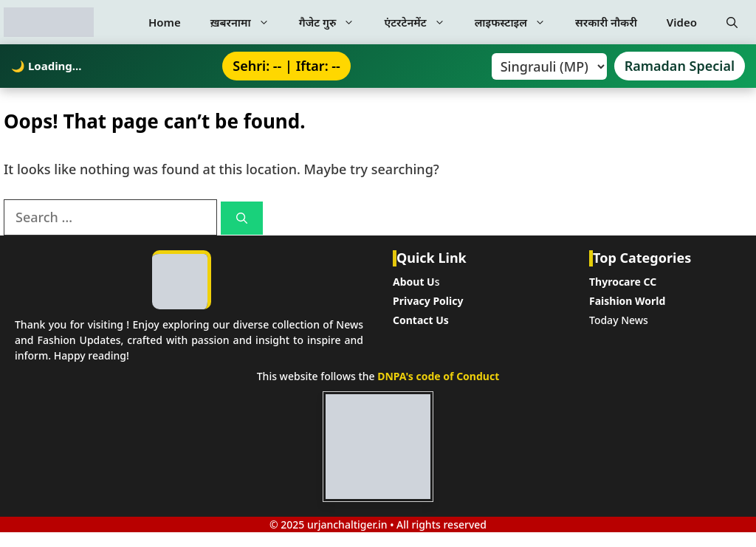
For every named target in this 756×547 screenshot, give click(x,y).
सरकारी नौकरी (606, 22)
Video (682, 22)
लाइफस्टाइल (518, 22)
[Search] (242, 218)
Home (165, 22)
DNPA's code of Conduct (438, 376)
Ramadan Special (680, 66)
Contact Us (421, 320)
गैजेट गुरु (334, 22)
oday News (621, 320)
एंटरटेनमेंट (422, 22)
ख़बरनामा (247, 22)
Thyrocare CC (623, 282)
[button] (732, 22)
